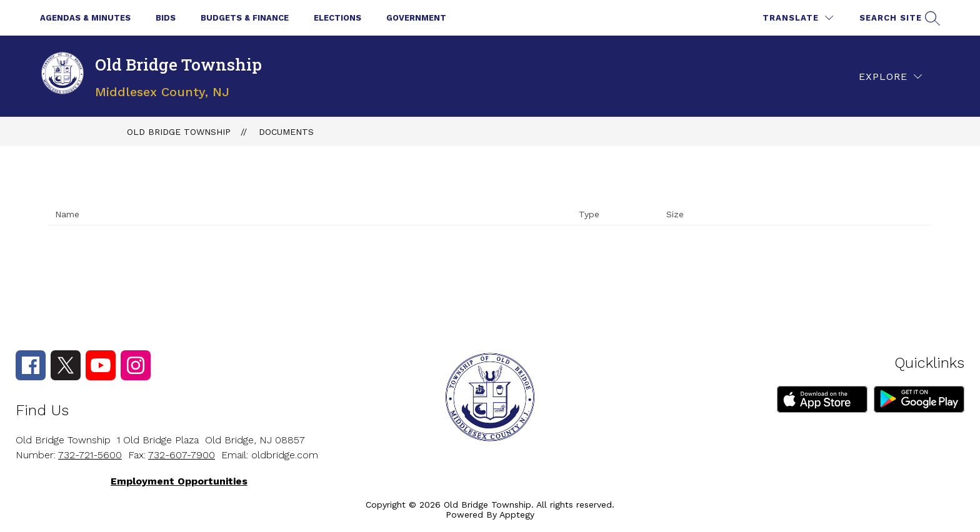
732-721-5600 (90, 455)
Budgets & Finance (245, 18)
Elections (337, 18)
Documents (286, 132)
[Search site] (898, 18)
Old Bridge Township (179, 132)
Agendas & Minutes (85, 18)
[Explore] (890, 76)
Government (416, 18)
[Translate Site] (798, 18)
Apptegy (517, 515)
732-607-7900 (182, 455)
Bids (166, 18)
